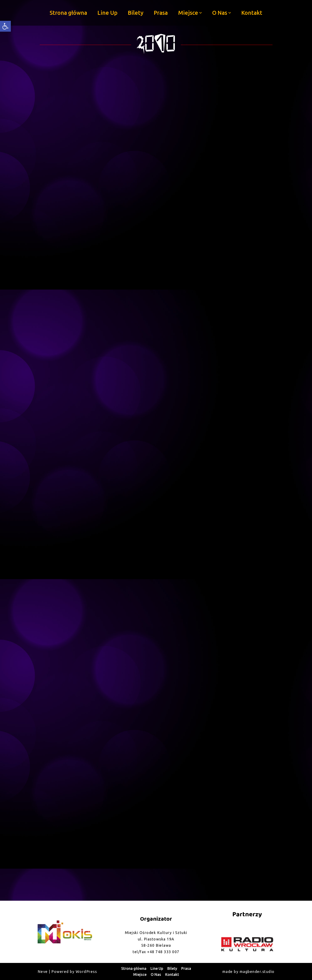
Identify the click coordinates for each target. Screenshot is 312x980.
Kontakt (252, 13)
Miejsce (140, 974)
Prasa (161, 13)
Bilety (136, 13)
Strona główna (68, 13)
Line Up (107, 13)
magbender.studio (257, 971)
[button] (201, 13)
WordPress (86, 971)
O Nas (156, 974)
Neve (43, 971)
